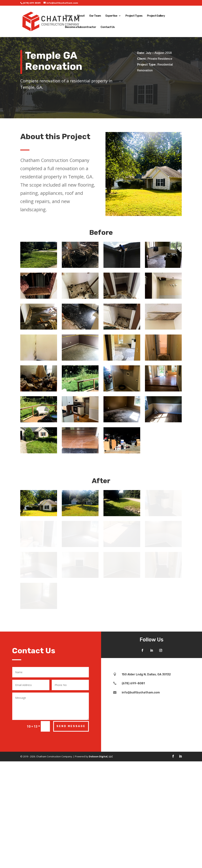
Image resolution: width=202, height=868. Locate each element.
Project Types (134, 16)
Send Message (71, 780)
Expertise (111, 16)
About (81, 16)
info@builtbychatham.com (141, 746)
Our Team (95, 16)
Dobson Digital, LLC (101, 810)
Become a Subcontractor (80, 27)
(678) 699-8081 (32, 3)
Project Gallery (156, 16)
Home (69, 16)
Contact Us (108, 27)
